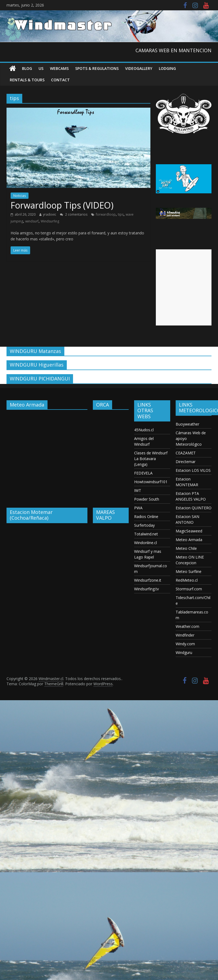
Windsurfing (50, 221)
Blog (27, 68)
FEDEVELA (143, 473)
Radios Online (146, 517)
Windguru (184, 652)
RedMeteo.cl (187, 580)
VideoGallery (139, 68)
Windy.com (185, 644)
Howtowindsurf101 (151, 482)
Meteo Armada (189, 540)
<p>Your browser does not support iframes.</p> (47, 455)
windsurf (32, 221)
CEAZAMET (186, 453)
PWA (138, 508)
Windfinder (185, 635)
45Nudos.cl (144, 430)
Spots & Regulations (97, 68)
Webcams (59, 68)
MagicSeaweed (189, 531)
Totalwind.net (146, 534)
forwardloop (106, 214)
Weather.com (187, 626)
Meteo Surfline (189, 571)
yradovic (50, 214)
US (41, 68)
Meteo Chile (186, 548)
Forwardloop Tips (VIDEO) (62, 205)
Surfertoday (144, 525)
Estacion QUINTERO (194, 508)
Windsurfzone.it (148, 580)
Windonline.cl (146, 543)
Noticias (20, 196)
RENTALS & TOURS (27, 80)
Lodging (167, 68)
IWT (138, 490)
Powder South (147, 499)
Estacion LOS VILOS (193, 470)
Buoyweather (187, 424)
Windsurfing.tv (146, 589)
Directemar (186, 462)
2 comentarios (74, 214)
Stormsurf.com (189, 589)
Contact (60, 80)
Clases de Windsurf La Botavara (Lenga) (151, 459)
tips (121, 214)
